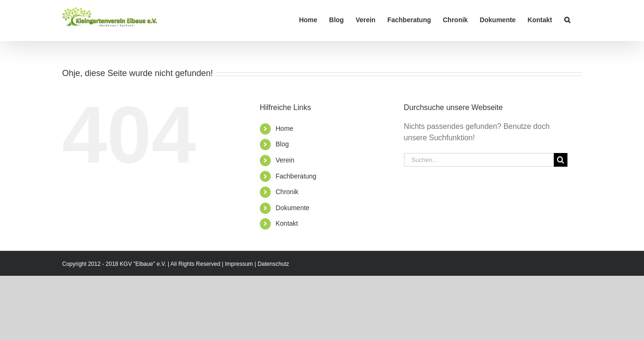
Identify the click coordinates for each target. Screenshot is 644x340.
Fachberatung (296, 176)
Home (284, 128)
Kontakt (287, 223)
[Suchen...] (479, 160)
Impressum (239, 264)
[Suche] (561, 160)
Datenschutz (273, 264)
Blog (282, 144)
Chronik (287, 192)
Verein (285, 160)
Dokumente (292, 208)
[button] (579, 20)
